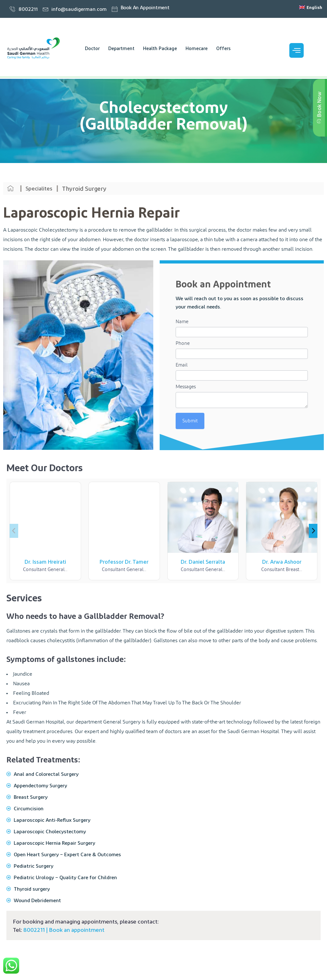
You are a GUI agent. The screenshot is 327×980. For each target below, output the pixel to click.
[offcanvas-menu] (297, 50)
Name (182, 322)
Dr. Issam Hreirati (45, 561)
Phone (183, 343)
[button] (313, 531)
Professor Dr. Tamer (124, 561)
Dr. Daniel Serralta (203, 561)
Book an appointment (77, 929)
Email (182, 365)
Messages (186, 387)
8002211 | (36, 929)
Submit (190, 421)
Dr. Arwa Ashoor (282, 561)
